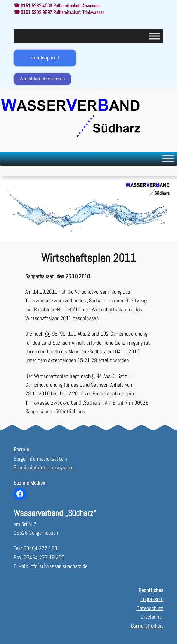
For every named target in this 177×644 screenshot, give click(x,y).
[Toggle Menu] (154, 36)
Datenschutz (150, 608)
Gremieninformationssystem (44, 467)
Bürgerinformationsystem (40, 459)
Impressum (152, 599)
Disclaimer (152, 617)
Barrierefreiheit (147, 626)
